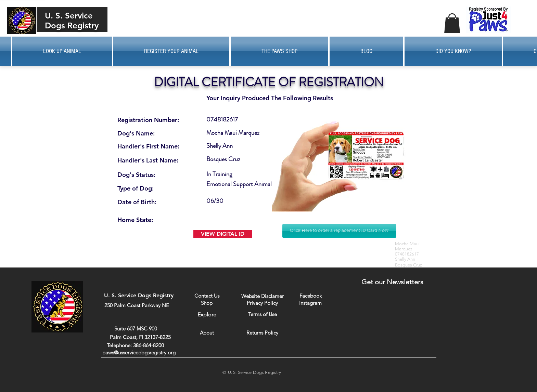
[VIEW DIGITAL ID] (223, 234)
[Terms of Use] (263, 314)
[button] (452, 23)
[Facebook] (311, 296)
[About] (207, 333)
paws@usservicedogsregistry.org (139, 352)
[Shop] (207, 303)
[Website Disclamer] (263, 296)
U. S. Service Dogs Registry (72, 21)
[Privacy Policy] (262, 303)
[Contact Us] (207, 296)
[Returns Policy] (262, 333)
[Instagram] (311, 303)
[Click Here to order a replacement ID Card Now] (339, 231)
